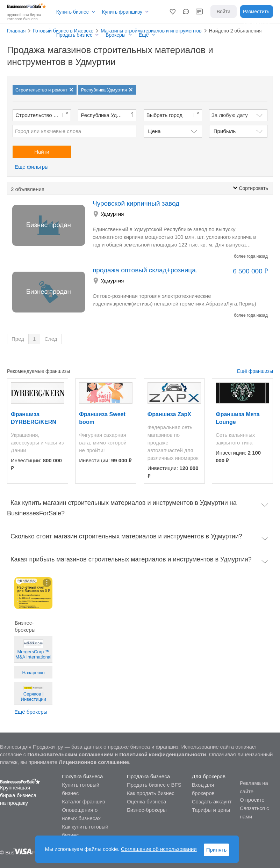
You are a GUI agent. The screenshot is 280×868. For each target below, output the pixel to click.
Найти (42, 152)
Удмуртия (112, 214)
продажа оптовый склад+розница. (145, 270)
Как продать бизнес (151, 793)
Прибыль (225, 131)
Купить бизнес (73, 12)
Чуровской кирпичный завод (136, 203)
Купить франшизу (122, 12)
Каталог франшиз (83, 801)
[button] (173, 12)
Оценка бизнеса (146, 801)
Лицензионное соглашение (94, 762)
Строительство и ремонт (43, 115)
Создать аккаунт (212, 801)
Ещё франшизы (255, 371)
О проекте (252, 800)
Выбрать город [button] (164, 115)
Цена (155, 131)
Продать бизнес (74, 35)
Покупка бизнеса (82, 776)
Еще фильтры (32, 167)
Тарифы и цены (211, 810)
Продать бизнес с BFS (154, 785)
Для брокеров (209, 776)
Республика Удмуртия (107, 115)
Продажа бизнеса (148, 776)
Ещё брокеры (31, 712)
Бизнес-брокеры (147, 810)
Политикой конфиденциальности (163, 754)
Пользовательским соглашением (70, 754)
